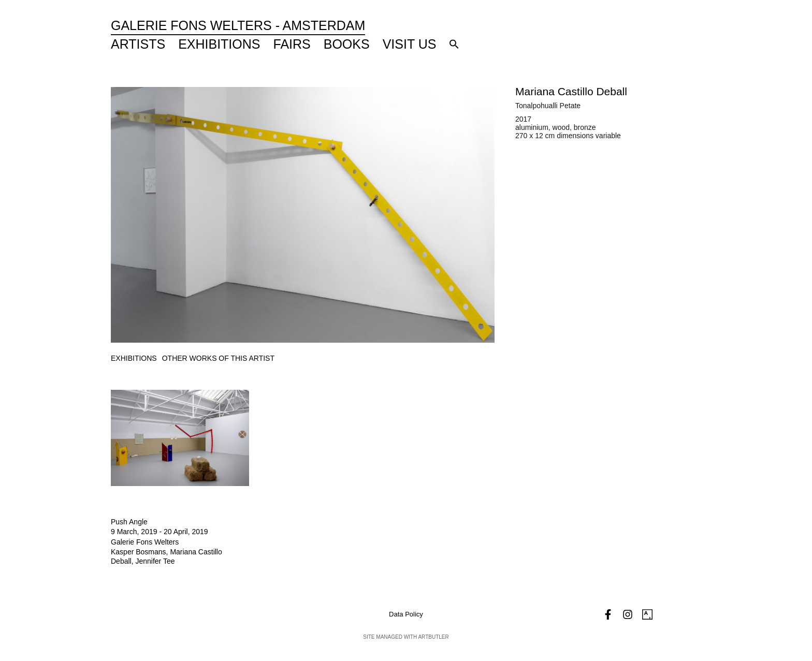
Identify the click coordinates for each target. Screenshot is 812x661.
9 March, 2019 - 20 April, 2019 (160, 532)
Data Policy (406, 614)
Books (347, 44)
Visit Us (410, 44)
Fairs (292, 44)
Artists (138, 44)
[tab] (134, 358)
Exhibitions (219, 44)
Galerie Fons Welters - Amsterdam (238, 25)
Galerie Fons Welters (145, 542)
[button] (454, 44)
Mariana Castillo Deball (571, 91)
